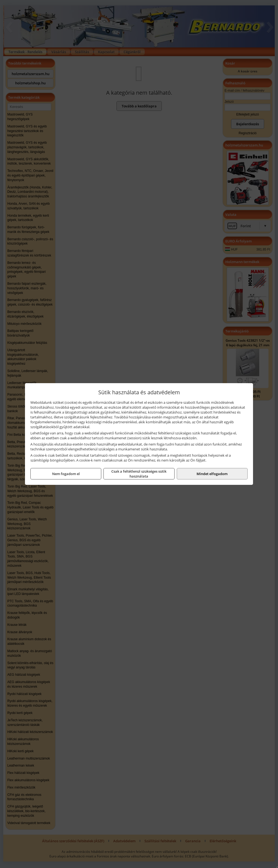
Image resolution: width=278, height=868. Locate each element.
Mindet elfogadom (212, 474)
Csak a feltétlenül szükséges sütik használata (139, 474)
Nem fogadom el (66, 474)
